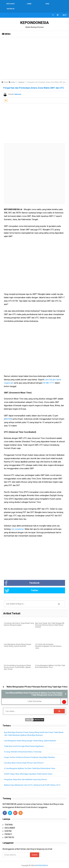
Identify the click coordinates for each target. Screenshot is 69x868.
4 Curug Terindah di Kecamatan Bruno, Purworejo (24, 747)
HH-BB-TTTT (49, 378)
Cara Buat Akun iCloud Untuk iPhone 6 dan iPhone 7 (25, 758)
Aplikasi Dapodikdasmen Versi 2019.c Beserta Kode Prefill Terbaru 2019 (34, 780)
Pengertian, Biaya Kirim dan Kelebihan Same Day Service (27, 775)
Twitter (21, 586)
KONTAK (8, 826)
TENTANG (9, 820)
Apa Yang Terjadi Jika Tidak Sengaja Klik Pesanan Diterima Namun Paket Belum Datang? (50, 620)
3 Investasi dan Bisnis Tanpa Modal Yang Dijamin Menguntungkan (19, 619)
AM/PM (8, 414)
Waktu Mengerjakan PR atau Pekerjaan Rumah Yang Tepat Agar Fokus (37, 682)
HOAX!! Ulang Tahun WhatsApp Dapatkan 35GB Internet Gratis (30, 769)
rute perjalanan (17, 524)
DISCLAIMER (10, 823)
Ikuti (65, 10)
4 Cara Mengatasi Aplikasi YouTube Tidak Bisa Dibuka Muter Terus (50, 662)
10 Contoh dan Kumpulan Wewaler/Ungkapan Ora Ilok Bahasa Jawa (48, 641)
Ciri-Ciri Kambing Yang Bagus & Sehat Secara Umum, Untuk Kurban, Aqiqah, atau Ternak (17, 663)
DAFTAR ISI (9, 833)
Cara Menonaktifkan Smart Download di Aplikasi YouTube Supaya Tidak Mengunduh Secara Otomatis (34, 689)
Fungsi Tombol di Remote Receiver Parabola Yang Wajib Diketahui (31, 752)
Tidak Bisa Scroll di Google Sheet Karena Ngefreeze (25, 741)
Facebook (22, 578)
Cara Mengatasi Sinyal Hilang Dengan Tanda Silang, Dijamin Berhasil (18, 641)
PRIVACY (8, 829)
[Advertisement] (34, 53)
